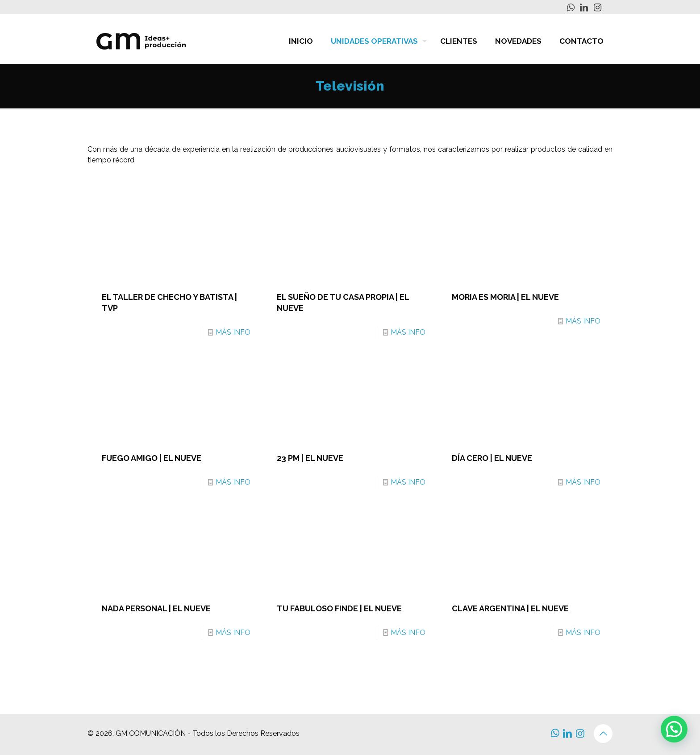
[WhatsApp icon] (571, 8)
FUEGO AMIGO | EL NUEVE (152, 458)
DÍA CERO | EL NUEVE (492, 458)
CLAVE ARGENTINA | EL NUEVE (510, 608)
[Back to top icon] (603, 734)
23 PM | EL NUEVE (310, 458)
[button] (674, 729)
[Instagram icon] (597, 8)
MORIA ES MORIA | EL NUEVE (505, 297)
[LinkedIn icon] (584, 8)
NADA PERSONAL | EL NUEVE (156, 608)
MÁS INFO (233, 332)
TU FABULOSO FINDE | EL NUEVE (339, 608)
